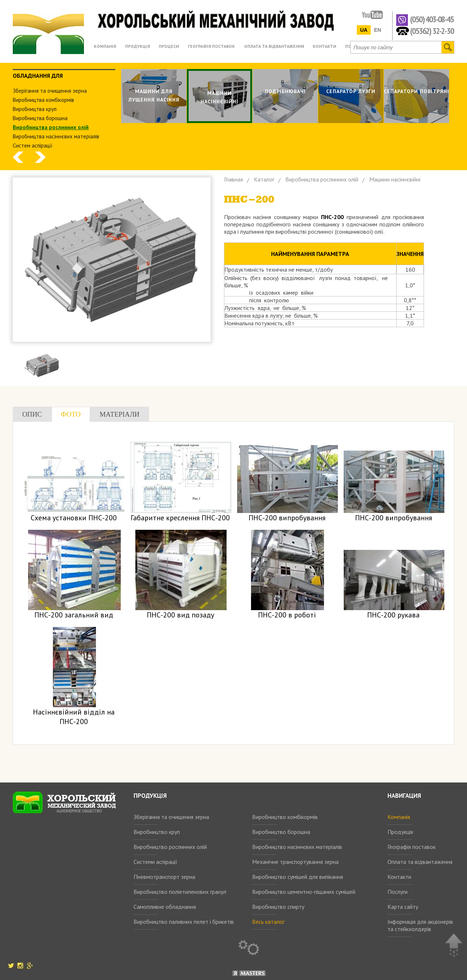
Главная (233, 179)
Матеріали (119, 414)
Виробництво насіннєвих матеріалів (297, 847)
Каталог (264, 179)
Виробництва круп (35, 109)
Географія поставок (412, 847)
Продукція (400, 832)
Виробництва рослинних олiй (51, 127)
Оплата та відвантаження (420, 862)
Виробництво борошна (281, 832)
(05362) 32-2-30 (432, 30)
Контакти (399, 877)
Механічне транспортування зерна (295, 862)
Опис (32, 414)
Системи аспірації (155, 862)
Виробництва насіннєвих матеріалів (56, 136)
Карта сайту (403, 907)
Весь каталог (268, 922)
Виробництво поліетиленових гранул (180, 892)
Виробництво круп (157, 832)
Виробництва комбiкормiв (43, 100)
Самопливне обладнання (165, 907)
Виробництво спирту (278, 907)
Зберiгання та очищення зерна (50, 91)
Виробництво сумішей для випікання (298, 877)
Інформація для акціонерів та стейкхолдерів (420, 925)
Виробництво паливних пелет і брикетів (184, 922)
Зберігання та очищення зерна (171, 817)
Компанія (399, 817)
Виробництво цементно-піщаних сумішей (304, 892)
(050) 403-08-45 (432, 20)
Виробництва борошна (40, 118)
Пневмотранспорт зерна (164, 877)
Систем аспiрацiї (33, 146)
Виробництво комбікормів (285, 817)
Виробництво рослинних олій (170, 847)
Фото (71, 414)
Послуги (397, 892)
